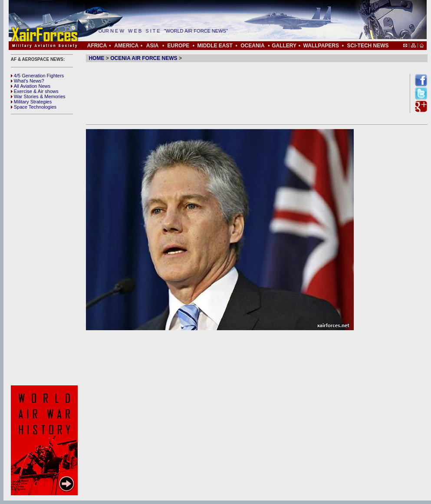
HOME (96, 58)
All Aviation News (31, 86)
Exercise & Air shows (35, 91)
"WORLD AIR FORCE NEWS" (201, 31)
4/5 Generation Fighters (38, 76)
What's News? (28, 81)
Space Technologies (34, 107)
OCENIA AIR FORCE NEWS (144, 58)
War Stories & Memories (38, 96)
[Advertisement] (46, 250)
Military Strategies (31, 102)
